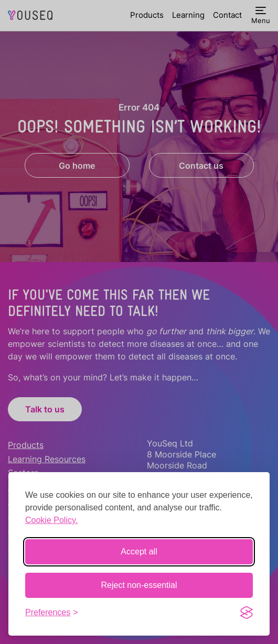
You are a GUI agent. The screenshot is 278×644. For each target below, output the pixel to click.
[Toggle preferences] (52, 613)
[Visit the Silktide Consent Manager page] (247, 613)
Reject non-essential (139, 585)
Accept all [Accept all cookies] (139, 552)
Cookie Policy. (51, 520)
